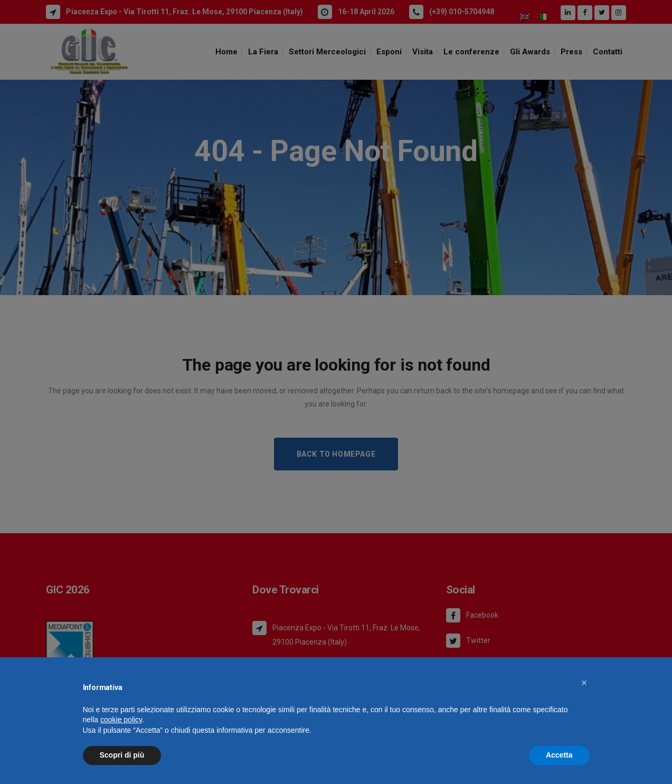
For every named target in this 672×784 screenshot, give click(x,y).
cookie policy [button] (121, 720)
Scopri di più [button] (122, 755)
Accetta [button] (559, 755)
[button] (584, 683)
